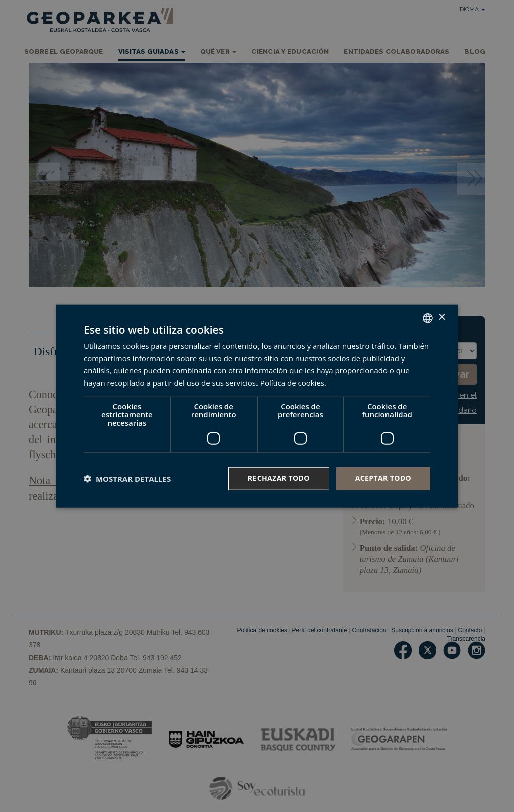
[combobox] (428, 318)
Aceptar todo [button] (383, 478)
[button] (127, 478)
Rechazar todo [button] (279, 478)
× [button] (441, 318)
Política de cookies (292, 383)
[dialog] (257, 406)
